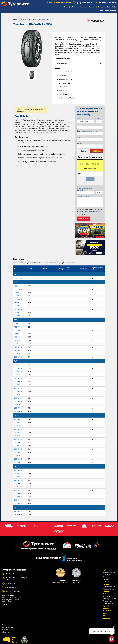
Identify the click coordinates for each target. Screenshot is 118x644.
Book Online (112, 7)
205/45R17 (18, 423)
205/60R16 (18, 395)
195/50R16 (18, 375)
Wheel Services (108, 603)
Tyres (66, 7)
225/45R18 (18, 480)
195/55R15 (18, 344)
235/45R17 (18, 459)
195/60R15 (18, 347)
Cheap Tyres (6, 632)
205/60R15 (18, 354)
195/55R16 (18, 378)
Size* (78, 119)
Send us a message (13, 591)
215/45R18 (18, 474)
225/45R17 (18, 446)
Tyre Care (106, 579)
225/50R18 (18, 484)
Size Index (6, 625)
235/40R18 (18, 490)
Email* (79, 137)
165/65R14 (18, 286)
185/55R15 (18, 327)
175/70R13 (18, 278)
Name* (79, 125)
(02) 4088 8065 (84, 3)
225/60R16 (18, 411)
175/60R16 (18, 365)
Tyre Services (107, 601)
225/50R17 (18, 449)
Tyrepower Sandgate (58, 3)
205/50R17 (18, 426)
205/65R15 (18, 357)
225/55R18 (18, 487)
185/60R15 (18, 330)
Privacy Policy (88, 212)
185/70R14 (18, 306)
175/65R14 (18, 293)
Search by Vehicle (109, 572)
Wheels (74, 7)
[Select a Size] (78, 63)
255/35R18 (18, 500)
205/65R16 (18, 398)
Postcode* (80, 143)
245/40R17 (18, 462)
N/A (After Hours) (11, 587)
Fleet (102, 10)
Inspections (107, 596)
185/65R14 (18, 303)
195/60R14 (18, 309)
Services (83, 7)
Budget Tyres (6, 630)
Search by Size (108, 575)
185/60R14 (18, 299)
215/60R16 (18, 405)
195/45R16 (18, 372)
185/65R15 (18, 334)
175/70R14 (18, 296)
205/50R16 (18, 388)
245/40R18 (18, 497)
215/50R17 (18, 436)
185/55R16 (18, 368)
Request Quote (83, 219)
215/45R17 (18, 433)
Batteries (106, 594)
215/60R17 (18, 442)
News (107, 10)
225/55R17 (18, 452)
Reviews (113, 10)
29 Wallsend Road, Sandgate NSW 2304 (17, 579)
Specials (92, 7)
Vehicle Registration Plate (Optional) (84, 189)
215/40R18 (18, 470)
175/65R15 (18, 324)
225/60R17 (18, 456)
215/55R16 (18, 401)
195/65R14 (18, 313)
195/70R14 (18, 316)
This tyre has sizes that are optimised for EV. (31, 110)
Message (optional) (83, 196)
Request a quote (105, 3)
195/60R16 (18, 382)
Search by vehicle (42, 263)
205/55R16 (18, 391)
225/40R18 (18, 477)
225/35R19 (18, 511)
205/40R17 (18, 419)
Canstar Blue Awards (9, 627)
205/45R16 (18, 385)
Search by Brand (109, 577)
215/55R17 (18, 439)
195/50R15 (18, 340)
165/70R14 (18, 289)
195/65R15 (18, 350)
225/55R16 (18, 408)
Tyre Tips (106, 582)
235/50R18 (18, 493)
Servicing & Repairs (110, 599)
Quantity (98, 119)
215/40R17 (18, 429)
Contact (101, 7)
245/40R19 (18, 515)
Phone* (87, 131)
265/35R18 (18, 503)
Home (16, 20)
